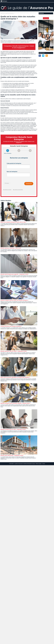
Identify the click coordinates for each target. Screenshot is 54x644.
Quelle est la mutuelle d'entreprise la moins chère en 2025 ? (13, 222)
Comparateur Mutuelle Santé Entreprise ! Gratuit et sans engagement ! (19, 47)
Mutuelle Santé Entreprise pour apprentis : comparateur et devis (14, 274)
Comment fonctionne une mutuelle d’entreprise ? (11, 326)
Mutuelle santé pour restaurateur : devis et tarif (11, 248)
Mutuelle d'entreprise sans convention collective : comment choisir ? (15, 403)
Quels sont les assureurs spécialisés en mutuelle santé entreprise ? (15, 377)
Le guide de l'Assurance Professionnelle (12, 13)
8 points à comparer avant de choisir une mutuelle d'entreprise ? (15, 300)
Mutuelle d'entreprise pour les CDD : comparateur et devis (13, 429)
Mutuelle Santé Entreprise (25, 13)
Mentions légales (39, 464)
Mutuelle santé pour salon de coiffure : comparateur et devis (14, 351)
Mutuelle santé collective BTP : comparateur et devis (12, 455)
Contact (44, 464)
